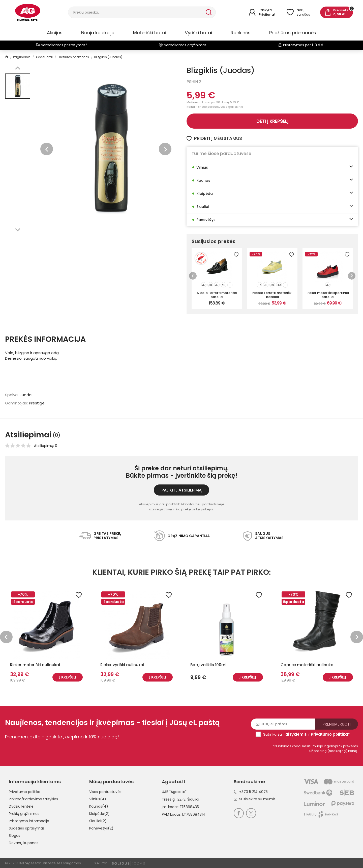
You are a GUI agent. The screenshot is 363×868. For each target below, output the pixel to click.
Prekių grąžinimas (24, 814)
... (230, 285)
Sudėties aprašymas (27, 828)
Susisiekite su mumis (255, 799)
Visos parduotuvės (105, 792)
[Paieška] (136, 12)
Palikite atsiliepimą (182, 490)
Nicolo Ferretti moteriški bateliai (217, 295)
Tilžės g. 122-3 (174, 799)
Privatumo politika (25, 792)
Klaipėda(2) (99, 814)
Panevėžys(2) (101, 828)
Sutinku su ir (307, 734)
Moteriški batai (150, 33)
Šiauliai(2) (98, 821)
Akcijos (55, 33)
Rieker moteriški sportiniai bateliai (328, 295)
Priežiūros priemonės (293, 33)
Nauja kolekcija (98, 33)
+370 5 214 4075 (251, 792)
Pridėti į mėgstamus (214, 138)
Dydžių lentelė (21, 806)
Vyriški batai (198, 33)
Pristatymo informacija (29, 821)
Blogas (14, 836)
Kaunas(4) (99, 806)
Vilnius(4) (98, 799)
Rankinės (241, 33)
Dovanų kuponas (24, 843)
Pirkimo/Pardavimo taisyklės (33, 799)
